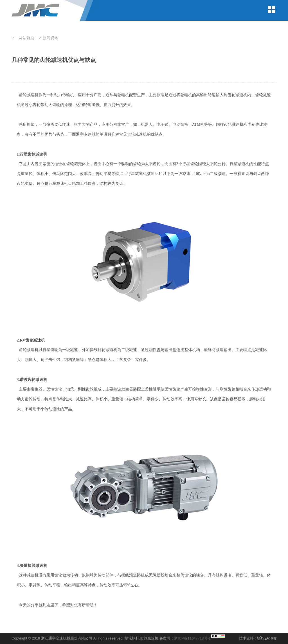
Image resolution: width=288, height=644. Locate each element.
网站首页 (26, 38)
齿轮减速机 (29, 95)
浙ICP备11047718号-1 (192, 638)
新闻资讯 (50, 38)
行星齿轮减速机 (33, 154)
